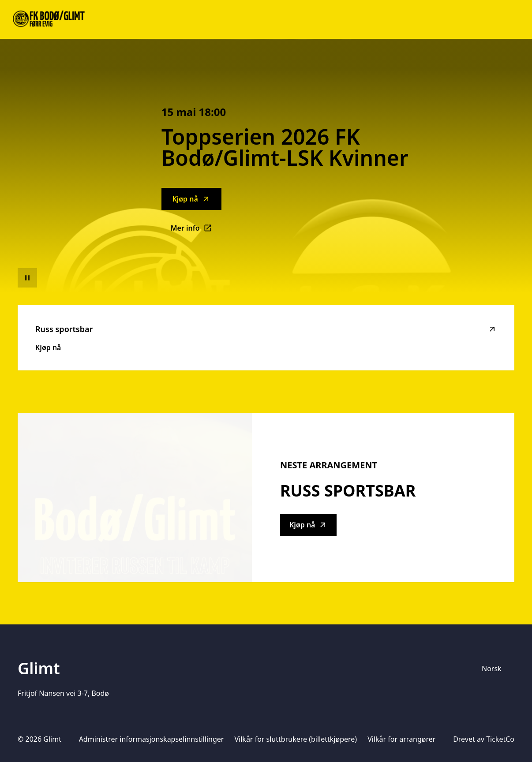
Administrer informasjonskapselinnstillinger (152, 739)
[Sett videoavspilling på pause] (27, 278)
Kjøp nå (191, 199)
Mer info (196, 231)
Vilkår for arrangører (401, 739)
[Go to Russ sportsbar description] (135, 497)
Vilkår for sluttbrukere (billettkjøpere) (296, 739)
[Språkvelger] (495, 669)
